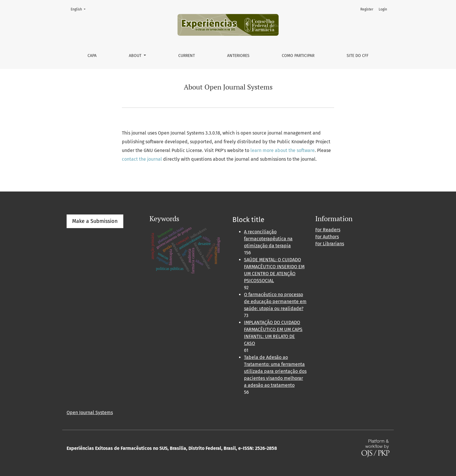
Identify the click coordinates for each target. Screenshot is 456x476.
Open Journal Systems (90, 413)
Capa (92, 56)
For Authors (327, 237)
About (136, 56)
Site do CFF (358, 56)
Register (367, 9)
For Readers (328, 230)
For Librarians (330, 244)
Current (187, 56)
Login (383, 9)
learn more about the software (283, 150)
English (80, 9)
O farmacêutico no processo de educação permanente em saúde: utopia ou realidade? (275, 301)
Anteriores (238, 56)
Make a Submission (95, 221)
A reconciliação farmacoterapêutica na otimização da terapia (268, 239)
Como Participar (298, 56)
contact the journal (142, 159)
